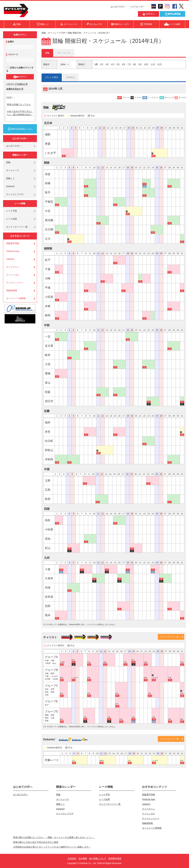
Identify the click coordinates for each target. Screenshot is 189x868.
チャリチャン (13, 267)
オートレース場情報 (16, 298)
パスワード (13, 55)
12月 (160, 64)
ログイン (20, 77)
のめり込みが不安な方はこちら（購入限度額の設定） (20, 113)
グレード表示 (52, 77)
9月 (140, 64)
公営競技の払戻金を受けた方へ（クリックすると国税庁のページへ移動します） (52, 847)
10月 (146, 64)
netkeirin (10, 259)
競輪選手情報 (13, 243)
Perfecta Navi (13, 251)
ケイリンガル (13, 275)
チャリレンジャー (15, 283)
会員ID (11, 42)
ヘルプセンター (137, 7)
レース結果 (12, 219)
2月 (102, 64)
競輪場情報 (12, 290)
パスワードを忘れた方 (17, 84)
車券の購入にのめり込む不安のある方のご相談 (36, 842)
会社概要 (83, 858)
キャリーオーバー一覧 (17, 227)
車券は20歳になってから (19, 104)
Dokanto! (10, 186)
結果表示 (71, 77)
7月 (129, 64)
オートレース (13, 170)
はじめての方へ (118, 7)
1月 (96, 64)
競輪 (8, 162)
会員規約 (72, 858)
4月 (113, 64)
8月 (135, 64)
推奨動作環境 (115, 858)
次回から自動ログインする (20, 69)
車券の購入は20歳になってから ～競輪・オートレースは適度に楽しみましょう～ (54, 837)
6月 (124, 64)
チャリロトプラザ (15, 194)
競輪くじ (10, 178)
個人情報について (98, 858)
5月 (118, 64)
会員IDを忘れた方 (15, 89)
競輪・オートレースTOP (53, 33)
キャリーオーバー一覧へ (170, 637)
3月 (107, 64)
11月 (153, 64)
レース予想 (12, 211)
